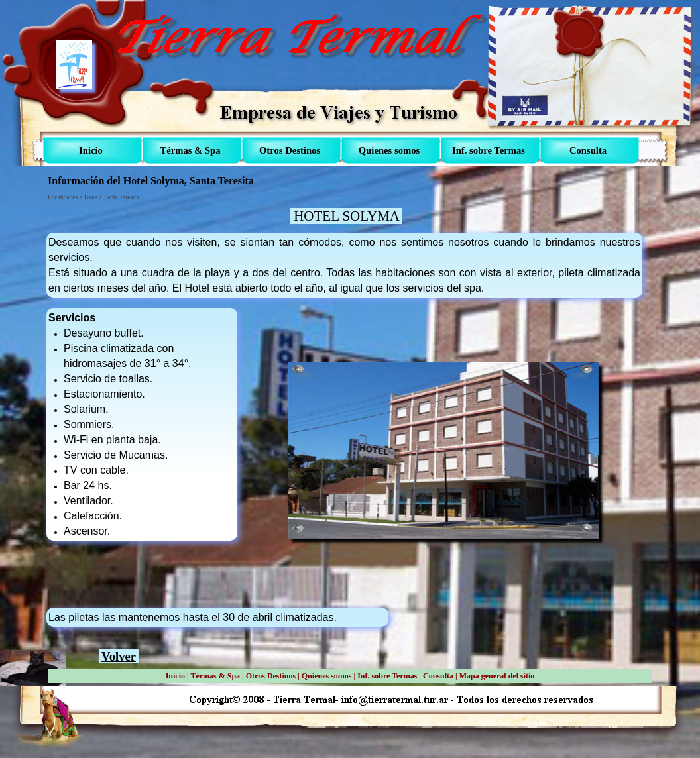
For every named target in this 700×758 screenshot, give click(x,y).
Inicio (175, 676)
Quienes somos (327, 676)
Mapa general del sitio (497, 676)
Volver (119, 656)
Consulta (438, 676)
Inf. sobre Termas (387, 676)
